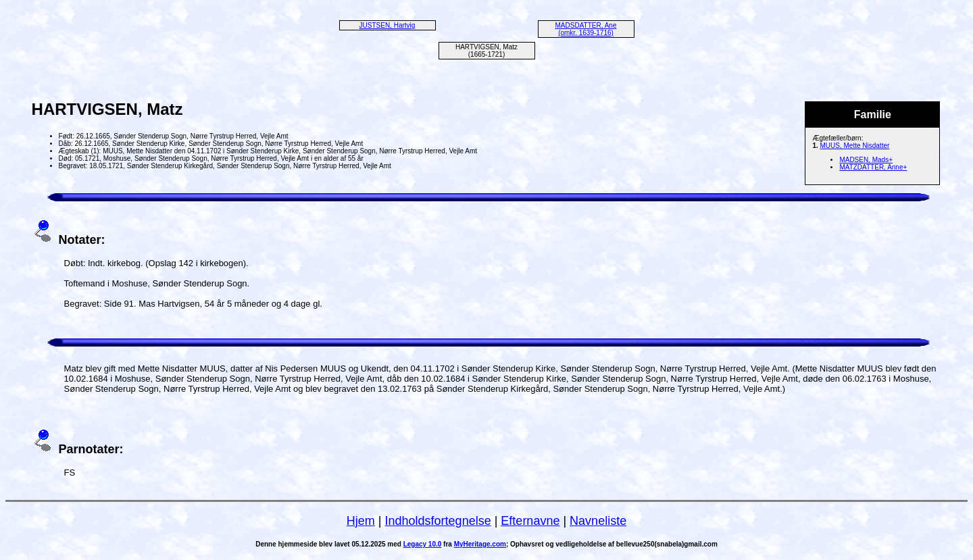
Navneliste (598, 521)
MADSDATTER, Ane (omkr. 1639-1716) (586, 29)
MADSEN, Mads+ (866, 160)
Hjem (361, 521)
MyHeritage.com (480, 544)
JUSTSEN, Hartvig (388, 25)
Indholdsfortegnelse (438, 521)
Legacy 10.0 (423, 544)
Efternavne (530, 521)
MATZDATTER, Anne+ (873, 167)
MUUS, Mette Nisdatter (855, 146)
